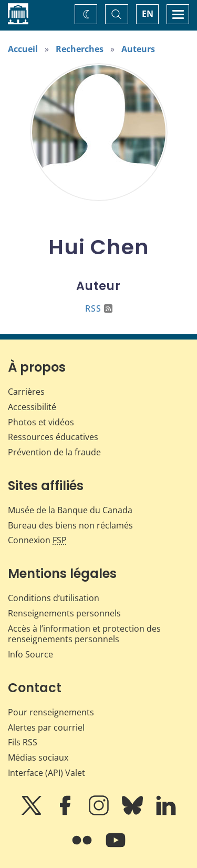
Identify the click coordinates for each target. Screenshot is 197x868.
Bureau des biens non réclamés (70, 525)
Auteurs (138, 49)
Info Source (30, 654)
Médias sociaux (38, 757)
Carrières (26, 392)
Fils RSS (23, 742)
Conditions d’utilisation (54, 598)
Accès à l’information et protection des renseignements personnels (84, 634)
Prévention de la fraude (54, 452)
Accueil (23, 49)
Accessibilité (32, 407)
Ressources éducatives (53, 437)
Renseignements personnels (64, 613)
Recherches (80, 49)
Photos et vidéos (41, 422)
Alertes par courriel (46, 727)
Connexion (37, 540)
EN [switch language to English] (148, 14)
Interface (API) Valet (46, 773)
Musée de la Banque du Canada (70, 510)
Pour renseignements (51, 712)
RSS (99, 308)
